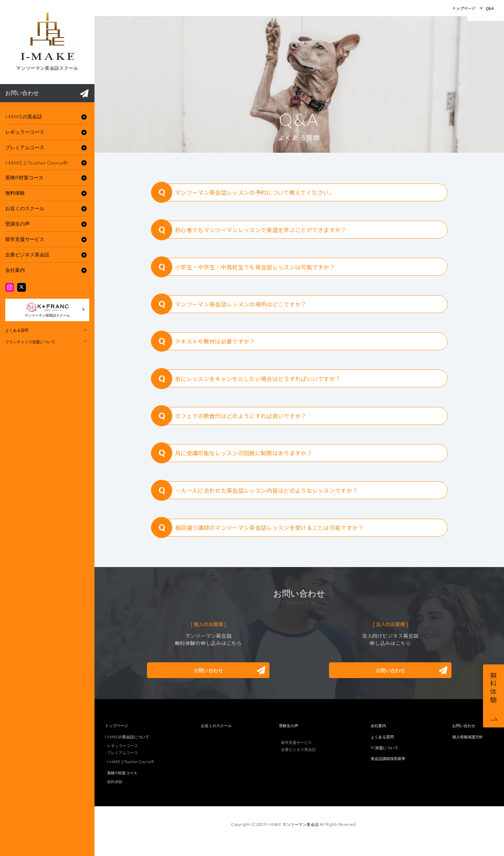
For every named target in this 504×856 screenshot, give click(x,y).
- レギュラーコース (121, 758)
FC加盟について (384, 761)
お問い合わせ (47, 93)
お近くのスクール (25, 208)
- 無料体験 (114, 795)
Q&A (489, 8)
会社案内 (15, 270)
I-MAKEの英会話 (24, 116)
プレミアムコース (25, 147)
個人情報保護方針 (468, 749)
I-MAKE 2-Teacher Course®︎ (36, 163)
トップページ (463, 8)
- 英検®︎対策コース (121, 785)
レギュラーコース (25, 132)
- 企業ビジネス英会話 (297, 762)
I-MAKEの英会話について (127, 749)
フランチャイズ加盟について (30, 342)
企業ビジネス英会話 (27, 254)
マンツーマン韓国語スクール (47, 310)
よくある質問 (17, 330)
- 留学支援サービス (295, 755)
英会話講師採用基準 (388, 771)
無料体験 (15, 193)
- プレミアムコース (121, 765)
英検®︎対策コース (24, 177)
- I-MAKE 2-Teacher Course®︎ (129, 775)
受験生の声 (289, 738)
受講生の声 (17, 224)
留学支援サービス (25, 239)
